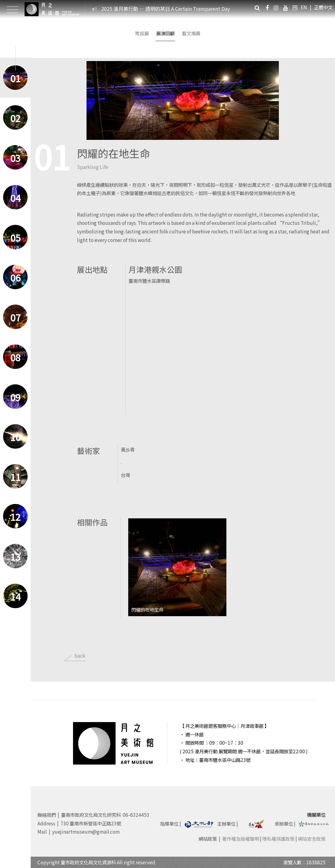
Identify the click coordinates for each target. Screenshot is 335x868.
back (80, 655)
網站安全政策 (312, 839)
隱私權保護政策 (278, 839)
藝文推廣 (191, 33)
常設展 (142, 33)
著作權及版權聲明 (241, 839)
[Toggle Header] (12, 9)
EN (304, 7)
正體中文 (323, 7)
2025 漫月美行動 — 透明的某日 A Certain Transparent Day (166, 9)
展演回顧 (165, 33)
